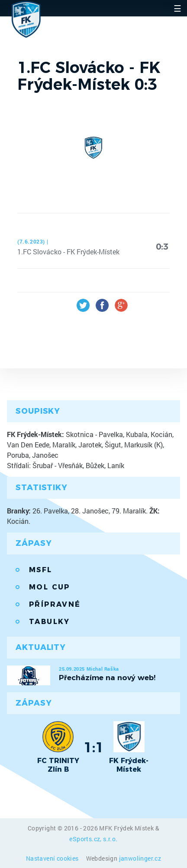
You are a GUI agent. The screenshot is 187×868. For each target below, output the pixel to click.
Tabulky (50, 622)
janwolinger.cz (140, 858)
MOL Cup (50, 587)
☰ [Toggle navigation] (177, 8)
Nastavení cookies (53, 858)
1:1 (94, 747)
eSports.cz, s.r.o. (93, 839)
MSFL (41, 570)
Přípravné (55, 604)
